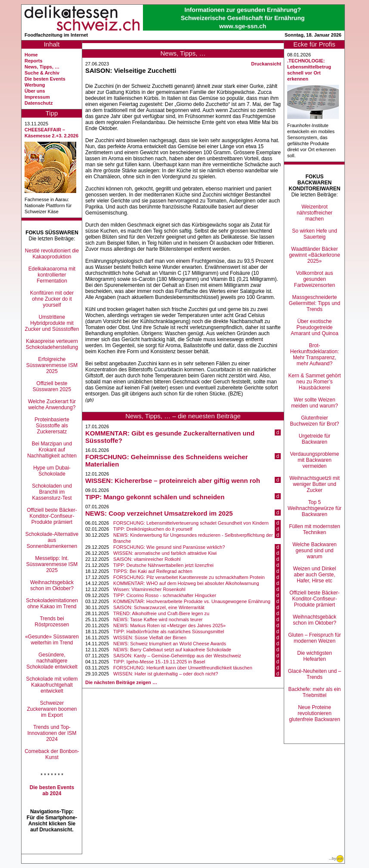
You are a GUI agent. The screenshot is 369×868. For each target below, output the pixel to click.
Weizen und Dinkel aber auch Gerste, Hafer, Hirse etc (315, 575)
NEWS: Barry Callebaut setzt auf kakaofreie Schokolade (172, 650)
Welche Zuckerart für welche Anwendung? (52, 404)
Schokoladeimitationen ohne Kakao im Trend (52, 604)
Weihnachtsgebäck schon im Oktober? (52, 585)
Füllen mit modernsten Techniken (315, 529)
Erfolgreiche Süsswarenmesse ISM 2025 (52, 365)
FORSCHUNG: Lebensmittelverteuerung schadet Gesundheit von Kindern (191, 523)
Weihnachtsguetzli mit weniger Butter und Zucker (315, 484)
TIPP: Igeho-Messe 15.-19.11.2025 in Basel (159, 662)
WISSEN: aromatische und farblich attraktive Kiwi (165, 553)
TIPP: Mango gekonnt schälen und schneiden (155, 497)
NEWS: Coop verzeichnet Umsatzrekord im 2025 (159, 513)
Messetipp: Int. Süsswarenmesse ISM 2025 (52, 564)
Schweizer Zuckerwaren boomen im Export (52, 709)
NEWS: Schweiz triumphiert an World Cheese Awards (170, 644)
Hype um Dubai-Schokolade (52, 471)
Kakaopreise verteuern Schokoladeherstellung (52, 344)
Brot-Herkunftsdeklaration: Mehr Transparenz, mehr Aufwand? (315, 355)
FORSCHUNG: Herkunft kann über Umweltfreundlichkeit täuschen (183, 668)
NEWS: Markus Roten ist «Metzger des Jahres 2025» (169, 625)
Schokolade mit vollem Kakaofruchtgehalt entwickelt (52, 685)
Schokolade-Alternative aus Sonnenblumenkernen (52, 540)
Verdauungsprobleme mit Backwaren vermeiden (314, 460)
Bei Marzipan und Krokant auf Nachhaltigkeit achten (52, 450)
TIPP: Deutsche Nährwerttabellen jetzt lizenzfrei (163, 565)
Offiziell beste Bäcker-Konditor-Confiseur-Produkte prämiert (52, 516)
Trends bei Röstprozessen (52, 622)
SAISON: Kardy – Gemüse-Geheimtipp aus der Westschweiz (177, 656)
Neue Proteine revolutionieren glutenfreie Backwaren (315, 713)
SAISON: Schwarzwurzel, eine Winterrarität (159, 607)
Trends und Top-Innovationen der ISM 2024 (52, 733)
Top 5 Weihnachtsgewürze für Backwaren (315, 508)
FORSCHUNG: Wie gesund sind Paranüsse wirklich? (169, 547)
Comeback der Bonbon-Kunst (52, 754)
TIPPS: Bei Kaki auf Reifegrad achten (153, 571)
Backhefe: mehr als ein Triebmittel (314, 692)
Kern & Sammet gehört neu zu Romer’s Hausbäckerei (314, 382)
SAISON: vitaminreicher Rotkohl (147, 559)
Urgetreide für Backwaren (315, 439)
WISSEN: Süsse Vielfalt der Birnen (150, 638)
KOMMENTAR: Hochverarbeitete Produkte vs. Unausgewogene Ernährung (192, 601)
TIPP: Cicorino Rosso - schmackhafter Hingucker (165, 595)
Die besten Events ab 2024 (52, 790)
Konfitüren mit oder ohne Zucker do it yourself (52, 299)
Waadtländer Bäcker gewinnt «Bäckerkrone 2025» (315, 255)
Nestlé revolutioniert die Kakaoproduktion (52, 254)
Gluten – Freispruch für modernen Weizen (315, 638)
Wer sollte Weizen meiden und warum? (315, 403)
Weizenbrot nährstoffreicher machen (315, 213)
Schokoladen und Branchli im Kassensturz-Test (52, 492)
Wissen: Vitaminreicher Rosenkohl (149, 589)
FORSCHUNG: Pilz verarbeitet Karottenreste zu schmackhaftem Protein (189, 577)
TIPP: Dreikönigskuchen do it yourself (153, 529)
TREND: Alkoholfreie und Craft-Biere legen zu (161, 613)
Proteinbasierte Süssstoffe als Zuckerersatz (52, 426)
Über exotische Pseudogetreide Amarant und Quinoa (315, 327)
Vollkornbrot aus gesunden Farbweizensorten (315, 279)
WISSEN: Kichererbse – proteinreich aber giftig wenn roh (173, 481)
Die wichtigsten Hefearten (315, 656)
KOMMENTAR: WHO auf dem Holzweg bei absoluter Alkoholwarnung (186, 583)
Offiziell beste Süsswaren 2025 (52, 386)
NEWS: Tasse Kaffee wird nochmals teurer (158, 619)
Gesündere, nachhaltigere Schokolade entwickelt (52, 661)
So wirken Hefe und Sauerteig (315, 234)
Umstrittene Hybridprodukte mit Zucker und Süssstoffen (52, 323)
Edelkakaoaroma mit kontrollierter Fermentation (52, 275)
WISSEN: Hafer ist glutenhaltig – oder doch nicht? (166, 674)
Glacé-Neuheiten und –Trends (315, 674)
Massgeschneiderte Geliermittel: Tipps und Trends (315, 303)
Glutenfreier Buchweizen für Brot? (314, 421)
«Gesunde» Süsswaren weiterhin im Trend (52, 640)
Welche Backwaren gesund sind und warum (315, 551)
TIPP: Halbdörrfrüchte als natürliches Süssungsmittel (169, 632)
